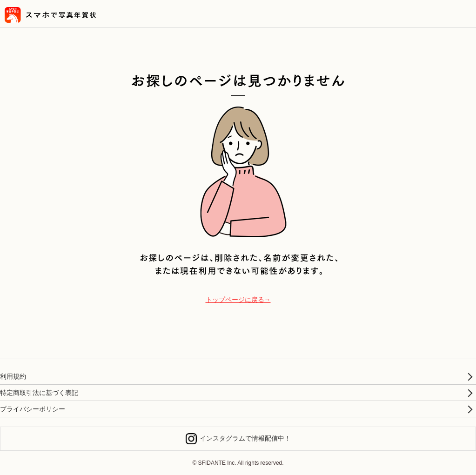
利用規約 (13, 376)
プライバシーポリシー (33, 409)
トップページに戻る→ (238, 300)
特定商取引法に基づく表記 (39, 393)
